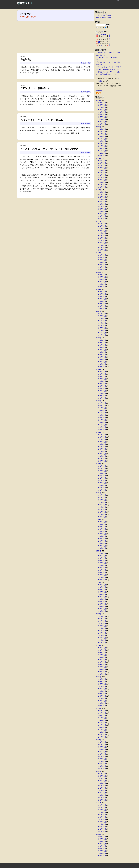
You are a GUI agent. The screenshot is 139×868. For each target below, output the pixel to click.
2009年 (99, 551)
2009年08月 (102, 563)
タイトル (100, 27)
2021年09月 (102, 231)
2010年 (99, 519)
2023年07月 (102, 173)
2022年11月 (102, 195)
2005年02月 (102, 703)
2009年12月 (102, 553)
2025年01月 (102, 124)
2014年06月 (102, 418)
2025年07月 (102, 110)
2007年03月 (102, 638)
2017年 (99, 311)
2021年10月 (102, 228)
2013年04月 (102, 454)
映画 (83, 63)
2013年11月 (102, 437)
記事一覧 (99, 91)
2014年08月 (102, 413)
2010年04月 (102, 541)
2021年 (99, 221)
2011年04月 (102, 514)
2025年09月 (102, 105)
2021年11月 (102, 226)
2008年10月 (102, 590)
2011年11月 (102, 498)
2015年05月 (102, 389)
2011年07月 (102, 507)
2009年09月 (102, 561)
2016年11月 (102, 343)
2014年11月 (102, 406)
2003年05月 (102, 759)
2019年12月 (102, 275)
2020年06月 (102, 262)
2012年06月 (102, 481)
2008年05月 (102, 602)
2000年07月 (102, 849)
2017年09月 (102, 316)
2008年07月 (102, 597)
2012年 (99, 464)
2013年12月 (102, 435)
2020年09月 (102, 258)
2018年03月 (102, 304)
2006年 (99, 645)
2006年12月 (102, 648)
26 (101, 46)
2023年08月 (102, 170)
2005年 (99, 677)
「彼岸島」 (26, 59)
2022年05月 (102, 209)
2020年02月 (102, 267)
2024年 (99, 127)
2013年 (99, 432)
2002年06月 (102, 788)
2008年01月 (102, 611)
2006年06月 (102, 662)
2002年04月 (102, 793)
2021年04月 (102, 243)
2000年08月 (102, 846)
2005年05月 (102, 696)
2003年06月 (102, 757)
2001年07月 (102, 817)
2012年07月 (102, 478)
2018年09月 (102, 296)
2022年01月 (102, 219)
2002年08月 (102, 783)
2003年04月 (102, 761)
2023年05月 (102, 177)
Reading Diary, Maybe (104, 17)
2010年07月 (102, 534)
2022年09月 (102, 199)
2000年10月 (102, 841)
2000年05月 (102, 853)
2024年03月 (102, 151)
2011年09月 (102, 502)
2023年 (99, 158)
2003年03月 (102, 764)
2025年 (99, 100)
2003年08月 (102, 752)
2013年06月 (102, 449)
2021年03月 (102, 245)
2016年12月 (102, 340)
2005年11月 (102, 682)
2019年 (99, 272)
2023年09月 (102, 168)
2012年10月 (102, 471)
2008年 (99, 582)
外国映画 (88, 92)
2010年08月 (102, 531)
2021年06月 (102, 238)
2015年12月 (102, 372)
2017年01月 (102, 335)
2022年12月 (102, 192)
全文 (107, 27)
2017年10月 (102, 314)
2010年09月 (102, 529)
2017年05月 (102, 326)
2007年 (99, 614)
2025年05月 (102, 115)
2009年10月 (102, 558)
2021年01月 (102, 250)
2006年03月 (102, 669)
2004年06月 (102, 725)
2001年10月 (102, 810)
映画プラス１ (25, 3)
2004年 (99, 708)
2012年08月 (102, 476)
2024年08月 (102, 139)
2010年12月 (102, 522)
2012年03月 (102, 485)
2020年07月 (102, 260)
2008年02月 (102, 609)
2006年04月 (102, 667)
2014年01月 (102, 430)
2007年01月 (102, 643)
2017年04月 (102, 328)
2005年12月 (102, 679)
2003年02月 (102, 766)
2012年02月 (102, 488)
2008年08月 (102, 594)
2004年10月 (102, 715)
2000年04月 (102, 856)
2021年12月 (102, 224)
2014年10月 (102, 408)
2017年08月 (102, 318)
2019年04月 (102, 284)
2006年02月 (102, 672)
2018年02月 (102, 306)
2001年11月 (102, 807)
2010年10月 (102, 527)
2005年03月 (102, 701)
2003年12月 (102, 742)
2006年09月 (102, 655)
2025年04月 (102, 117)
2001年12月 (102, 805)
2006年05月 (102, 665)
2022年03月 (102, 214)
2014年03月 (102, 425)
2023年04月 (102, 180)
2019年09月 (102, 277)
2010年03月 (102, 543)
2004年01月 (102, 737)
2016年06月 (102, 355)
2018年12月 (102, 292)
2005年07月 (102, 691)
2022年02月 (102, 216)
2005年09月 (102, 686)
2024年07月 (102, 141)
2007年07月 (102, 628)
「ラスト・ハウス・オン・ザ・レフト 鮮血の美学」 (50, 149)
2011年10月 (102, 500)
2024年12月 (102, 129)
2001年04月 (102, 824)
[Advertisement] (56, 38)
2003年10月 (102, 747)
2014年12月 (102, 403)
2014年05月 (102, 420)
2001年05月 (102, 822)
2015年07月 (102, 384)
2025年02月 (102, 122)
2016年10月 (102, 345)
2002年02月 (102, 798)
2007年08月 (102, 626)
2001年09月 (102, 812)
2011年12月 (102, 495)
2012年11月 (102, 469)
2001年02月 (102, 829)
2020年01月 (102, 269)
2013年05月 (102, 451)
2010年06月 (102, 536)
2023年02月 (102, 185)
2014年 (99, 401)
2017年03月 (102, 330)
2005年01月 (102, 706)
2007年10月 (102, 621)
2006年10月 (102, 653)
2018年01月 (102, 308)
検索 (107, 25)
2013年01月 (102, 461)
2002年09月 (102, 781)
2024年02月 (102, 153)
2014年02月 (102, 427)
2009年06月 (102, 568)
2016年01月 (102, 367)
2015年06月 (102, 386)
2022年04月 (102, 211)
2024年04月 (102, 148)
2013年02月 (102, 459)
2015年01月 (102, 398)
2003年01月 (102, 769)
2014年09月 (102, 410)
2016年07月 (102, 352)
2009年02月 (102, 577)
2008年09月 (102, 592)
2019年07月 (102, 279)
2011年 (99, 493)
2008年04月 (102, 604)
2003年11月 (102, 745)
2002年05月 (102, 790)
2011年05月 (102, 512)
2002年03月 (102, 795)
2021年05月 (102, 240)
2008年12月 (102, 585)
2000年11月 (102, 839)
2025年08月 (102, 107)
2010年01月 (102, 548)
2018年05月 (102, 299)
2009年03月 (102, 575)
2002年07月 (102, 786)
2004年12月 (102, 711)
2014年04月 (102, 422)
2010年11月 (102, 524)
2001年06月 (102, 819)
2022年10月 (102, 197)
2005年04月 (102, 698)
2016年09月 (102, 347)
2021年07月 (102, 236)
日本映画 (88, 63)
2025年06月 (102, 112)
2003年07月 (102, 754)
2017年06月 (102, 323)
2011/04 (103, 34)
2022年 (99, 190)
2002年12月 (102, 774)
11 (99, 42)
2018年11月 (102, 294)
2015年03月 (102, 393)
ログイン (119, 1)
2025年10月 (102, 103)
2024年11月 (102, 132)
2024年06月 (102, 144)
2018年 (99, 289)
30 (109, 46)
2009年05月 (102, 570)
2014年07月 (102, 415)
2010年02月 (102, 546)
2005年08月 (102, 689)
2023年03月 (102, 182)
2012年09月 (102, 473)
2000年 (99, 834)
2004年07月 (102, 723)
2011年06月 (102, 510)
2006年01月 (102, 674)
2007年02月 (102, 640)
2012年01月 (102, 490)
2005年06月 (102, 694)
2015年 (99, 369)
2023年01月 (102, 187)
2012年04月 (102, 483)
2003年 (99, 740)
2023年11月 (102, 163)
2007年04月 (102, 635)
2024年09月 (102, 136)
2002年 (99, 771)
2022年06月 (102, 207)
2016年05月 (102, 357)
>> (109, 34)
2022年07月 (102, 204)
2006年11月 (102, 650)
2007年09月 (102, 623)
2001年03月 (102, 827)
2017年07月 (102, 321)
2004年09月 (102, 718)
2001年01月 (102, 832)
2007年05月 (102, 633)
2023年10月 (102, 166)
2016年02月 (102, 364)
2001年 (99, 803)
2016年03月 (102, 362)
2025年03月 (102, 119)
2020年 (99, 253)
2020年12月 (102, 255)
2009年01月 (102, 580)
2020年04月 (102, 265)
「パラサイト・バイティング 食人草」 (43, 120)
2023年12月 (102, 161)
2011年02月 (102, 517)
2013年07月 (102, 447)
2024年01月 (102, 156)
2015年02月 (102, 396)
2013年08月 (102, 444)
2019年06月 (102, 282)
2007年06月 (102, 631)
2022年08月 (102, 202)
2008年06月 (102, 599)
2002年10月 (102, 778)
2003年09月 (102, 749)
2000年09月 (102, 844)
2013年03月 (102, 456)
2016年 (99, 338)
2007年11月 (102, 619)
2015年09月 (102, 379)
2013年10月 (102, 439)
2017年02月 (102, 333)
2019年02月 (102, 287)
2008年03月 (102, 606)
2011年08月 (102, 505)
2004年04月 (102, 730)
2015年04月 (102, 391)
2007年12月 (102, 616)
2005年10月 (102, 684)
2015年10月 (102, 377)
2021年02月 (102, 248)
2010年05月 (102, 539)
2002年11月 (102, 776)
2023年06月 (102, 175)
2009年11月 (102, 556)
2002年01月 (102, 800)
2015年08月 (102, 381)
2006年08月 (102, 657)
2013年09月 (102, 442)
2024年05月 (102, 146)
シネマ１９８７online (104, 15)
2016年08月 (102, 350)
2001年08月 (102, 815)
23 (109, 44)
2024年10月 (102, 134)
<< (97, 34)
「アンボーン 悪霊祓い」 (35, 88)
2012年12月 (102, 466)
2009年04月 (102, 573)
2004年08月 (102, 720)
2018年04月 (102, 301)
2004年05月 (102, 727)
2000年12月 (102, 837)
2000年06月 (102, 851)
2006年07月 (102, 660)
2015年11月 (102, 374)
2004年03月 (102, 732)
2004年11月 (102, 713)
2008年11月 (102, 587)
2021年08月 (102, 233)
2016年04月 (102, 359)
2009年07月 (102, 565)
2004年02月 (102, 735)
